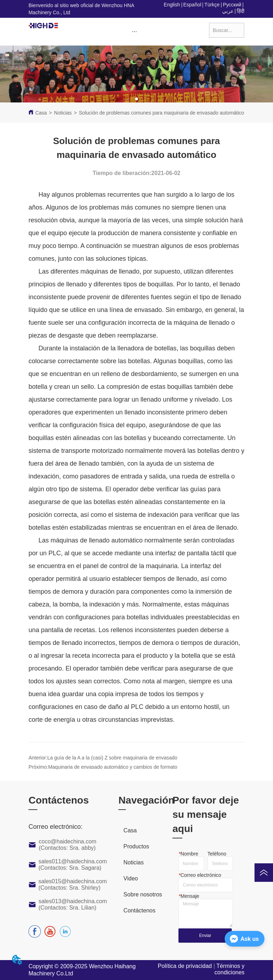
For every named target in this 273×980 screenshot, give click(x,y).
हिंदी (241, 11)
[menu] (134, 32)
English (172, 5)
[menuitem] (134, 32)
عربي (228, 11)
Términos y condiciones (229, 969)
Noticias (63, 113)
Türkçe (212, 5)
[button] (134, 31)
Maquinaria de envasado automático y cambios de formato (113, 767)
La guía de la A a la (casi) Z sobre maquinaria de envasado (112, 758)
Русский (232, 5)
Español (192, 5)
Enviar (205, 936)
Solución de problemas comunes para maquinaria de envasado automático (162, 113)
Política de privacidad (185, 966)
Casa (41, 113)
